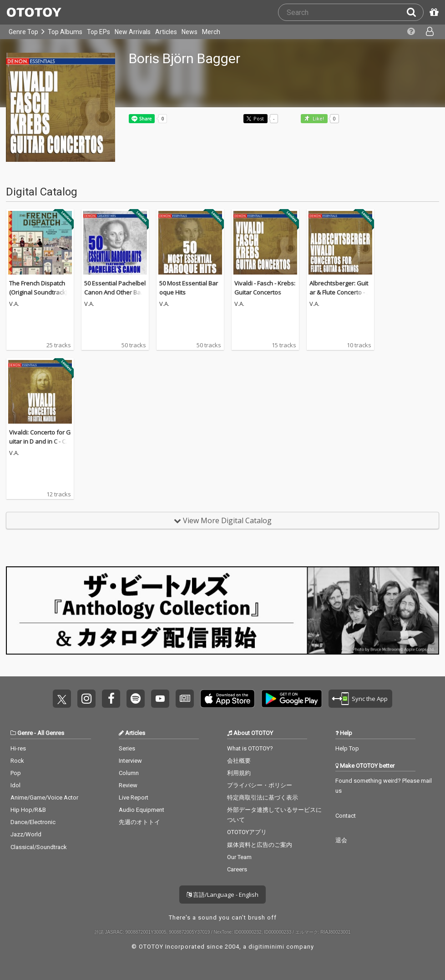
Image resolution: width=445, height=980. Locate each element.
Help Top (347, 748)
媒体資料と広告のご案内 (260, 845)
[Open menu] (429, 32)
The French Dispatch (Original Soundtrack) (38, 288)
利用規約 (239, 773)
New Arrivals (133, 32)
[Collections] (410, 32)
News (190, 32)
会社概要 (239, 761)
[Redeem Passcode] (433, 12)
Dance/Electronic (33, 822)
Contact (346, 816)
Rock (17, 761)
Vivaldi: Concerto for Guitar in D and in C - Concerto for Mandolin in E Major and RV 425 (40, 446)
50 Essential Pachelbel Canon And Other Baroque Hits (115, 292)
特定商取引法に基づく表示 (263, 797)
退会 (341, 840)
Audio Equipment (142, 810)
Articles (166, 32)
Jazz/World (26, 834)
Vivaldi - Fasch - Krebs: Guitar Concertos (265, 288)
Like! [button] (318, 119)
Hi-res (18, 748)
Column (129, 773)
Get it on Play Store (292, 699)
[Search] (415, 12)
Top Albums (65, 32)
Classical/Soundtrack (39, 847)
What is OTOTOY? (250, 748)
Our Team (239, 857)
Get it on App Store (228, 699)
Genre (25, 733)
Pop (16, 773)
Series (127, 748)
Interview (130, 761)
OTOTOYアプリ (247, 832)
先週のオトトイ (139, 822)
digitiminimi (266, 947)
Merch (211, 32)
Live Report (134, 797)
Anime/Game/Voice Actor (44, 797)
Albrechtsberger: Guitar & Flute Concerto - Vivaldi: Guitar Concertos (340, 297)
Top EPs (99, 32)
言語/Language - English (222, 895)
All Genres (51, 733)
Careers (237, 869)
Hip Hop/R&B (28, 810)
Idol (15, 785)
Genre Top (23, 32)
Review (128, 785)
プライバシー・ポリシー (260, 785)
